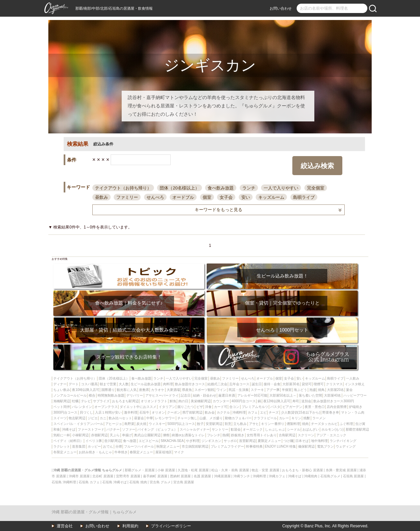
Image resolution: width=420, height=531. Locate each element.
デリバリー (135, 395)
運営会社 (65, 526)
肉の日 (183, 401)
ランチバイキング (343, 441)
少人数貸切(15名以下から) (301, 412)
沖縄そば (69, 429)
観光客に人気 (127, 390)
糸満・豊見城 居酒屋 (341, 470)
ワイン (221, 390)
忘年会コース (239, 384)
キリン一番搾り (273, 424)
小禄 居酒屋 (166, 470)
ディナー (60, 384)
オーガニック (253, 429)
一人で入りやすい (281, 188)
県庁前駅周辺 (192, 412)
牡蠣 (75, 401)
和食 (57, 429)
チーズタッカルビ (324, 424)
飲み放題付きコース (190, 384)
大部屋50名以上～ (283, 395)
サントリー (220, 429)
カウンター (221, 401)
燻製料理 (293, 424)
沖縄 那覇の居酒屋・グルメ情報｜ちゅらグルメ (94, 512)
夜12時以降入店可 (277, 401)
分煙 (119, 446)
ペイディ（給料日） (68, 441)
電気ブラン (325, 446)
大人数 (124, 384)
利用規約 (130, 526)
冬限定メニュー (65, 452)
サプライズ (101, 401)
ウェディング (346, 446)
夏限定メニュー (269, 441)
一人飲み (353, 378)
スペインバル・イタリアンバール (78, 424)
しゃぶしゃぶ (275, 429)
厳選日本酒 (227, 395)
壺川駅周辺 (113, 441)
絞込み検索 (317, 166)
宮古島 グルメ (160, 482)
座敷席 (144, 390)
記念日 (186, 395)
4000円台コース (244, 401)
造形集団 (79, 446)
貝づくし (86, 412)
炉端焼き (356, 407)
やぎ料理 (193, 441)
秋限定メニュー (168, 446)
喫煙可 (319, 384)
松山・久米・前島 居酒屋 (230, 470)
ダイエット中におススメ (138, 407)
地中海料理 (319, 441)
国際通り (108, 390)
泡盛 (313, 390)
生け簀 (360, 424)
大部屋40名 (332, 395)
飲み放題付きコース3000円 (334, 401)
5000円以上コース (181, 424)
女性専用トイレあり (262, 435)
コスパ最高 (89, 384)
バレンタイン (82, 407)
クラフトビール (265, 418)
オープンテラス (106, 407)
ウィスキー (157, 424)
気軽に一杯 (62, 435)
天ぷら (115, 435)
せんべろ (155, 197)
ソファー (129, 429)
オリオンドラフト (154, 401)
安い (246, 197)
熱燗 (226, 435)
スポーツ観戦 (204, 390)
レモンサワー (165, 418)
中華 (150, 418)
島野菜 (129, 424)
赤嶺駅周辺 (99, 435)
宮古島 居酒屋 (184, 482)
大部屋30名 (291, 384)
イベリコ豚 (94, 441)
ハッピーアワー (355, 395)
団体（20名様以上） (179, 188)
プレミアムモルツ (255, 407)
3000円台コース (65, 412)
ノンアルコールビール (70, 395)
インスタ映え (355, 384)
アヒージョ (114, 424)
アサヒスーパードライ (162, 395)
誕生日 (257, 384)
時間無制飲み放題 (111, 395)
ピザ (200, 407)
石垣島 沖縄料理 (64, 482)
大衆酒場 (173, 390)
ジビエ (93, 418)
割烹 (228, 424)
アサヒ (254, 424)
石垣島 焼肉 (138, 482)
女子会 (226, 197)
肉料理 (168, 384)
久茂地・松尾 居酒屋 (193, 470)
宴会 (349, 390)
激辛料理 (131, 412)
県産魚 (187, 390)
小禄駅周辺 (80, 435)
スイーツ (60, 418)
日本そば (302, 441)
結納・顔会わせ (205, 395)
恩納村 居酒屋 (180, 476)
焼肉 (305, 424)
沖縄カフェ (277, 476)
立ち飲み (240, 424)
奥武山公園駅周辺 (147, 435)
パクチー (113, 429)
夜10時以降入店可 (85, 390)
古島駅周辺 (287, 435)
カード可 (221, 407)
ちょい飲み (62, 390)
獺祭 (166, 435)
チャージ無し (187, 418)
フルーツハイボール (139, 446)
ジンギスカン (211, 441)
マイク (179, 452)
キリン (296, 418)
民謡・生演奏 (239, 390)
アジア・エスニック (331, 435)
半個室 (287, 390)
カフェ (253, 412)
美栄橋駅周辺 (201, 401)
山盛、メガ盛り (211, 418)
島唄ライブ (304, 197)
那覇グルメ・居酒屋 (140, 470)
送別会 (306, 401)
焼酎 (307, 418)
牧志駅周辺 (77, 418)
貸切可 (307, 384)
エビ (263, 412)
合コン (234, 407)
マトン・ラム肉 (353, 412)
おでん (108, 446)
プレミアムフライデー (227, 446)
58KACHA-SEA (172, 441)
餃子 (200, 424)
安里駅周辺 (214, 424)
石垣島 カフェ (89, 482)
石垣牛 (144, 412)
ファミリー (127, 197)
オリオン (158, 412)
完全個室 (316, 188)
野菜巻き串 (331, 412)
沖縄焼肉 (311, 476)
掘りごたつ (186, 407)
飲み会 (210, 412)
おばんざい (311, 429)
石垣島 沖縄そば (114, 482)
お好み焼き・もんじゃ (95, 452)
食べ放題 (130, 441)
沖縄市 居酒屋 (79, 476)
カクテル (223, 412)
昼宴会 (139, 418)
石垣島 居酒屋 (353, 476)
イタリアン (167, 407)
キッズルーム (271, 197)
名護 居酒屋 (202, 476)
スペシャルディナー (195, 429)
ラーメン (319, 418)
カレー (284, 418)
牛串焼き (121, 452)
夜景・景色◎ (315, 407)
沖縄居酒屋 (222, 476)
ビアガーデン (292, 407)
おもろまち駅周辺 (125, 401)
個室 (207, 197)
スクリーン (306, 435)
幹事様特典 (254, 446)
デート (74, 384)
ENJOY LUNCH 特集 (280, 446)
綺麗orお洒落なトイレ (188, 435)
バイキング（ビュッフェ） (157, 429)
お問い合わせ (281, 8)
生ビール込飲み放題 (146, 384)
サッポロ (230, 441)
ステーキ (257, 390)
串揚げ (127, 435)
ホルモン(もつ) (332, 429)
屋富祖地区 (164, 452)
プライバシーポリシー (171, 526)
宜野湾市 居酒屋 (128, 476)
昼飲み (101, 197)
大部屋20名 (335, 390)
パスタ (275, 407)
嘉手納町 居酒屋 (155, 476)
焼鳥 (321, 390)
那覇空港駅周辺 (357, 429)
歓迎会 (236, 429)
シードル (294, 429)
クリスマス (334, 384)
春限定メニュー (141, 452)
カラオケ (158, 390)
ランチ (249, 188)
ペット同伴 (62, 407)
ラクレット (62, 446)
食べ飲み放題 (221, 188)
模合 (92, 395)
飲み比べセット (120, 418)
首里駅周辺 (247, 441)
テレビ (86, 401)
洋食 (208, 407)
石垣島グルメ (330, 476)
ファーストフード (91, 429)
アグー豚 (273, 390)
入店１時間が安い (108, 412)
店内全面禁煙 (337, 407)
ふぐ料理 (346, 424)
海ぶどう (300, 390)
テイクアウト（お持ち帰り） (123, 188)
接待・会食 (272, 384)
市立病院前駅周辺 (195, 446)
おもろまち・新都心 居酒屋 (302, 470)
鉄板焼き (238, 435)
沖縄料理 (239, 412)
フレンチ (214, 435)
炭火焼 (141, 424)
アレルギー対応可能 (252, 395)
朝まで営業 (108, 384)
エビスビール (149, 441)
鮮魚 (173, 401)
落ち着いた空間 (310, 395)
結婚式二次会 (217, 384)
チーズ (274, 412)
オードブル (183, 197)
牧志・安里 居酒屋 (265, 470)
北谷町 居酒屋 (103, 476)
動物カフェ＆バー (238, 418)
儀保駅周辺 (306, 446)
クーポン (174, 412)
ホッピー (94, 446)
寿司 (296, 401)
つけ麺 (288, 441)
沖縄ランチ (242, 476)
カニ (103, 418)
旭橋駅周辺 (62, 401)
